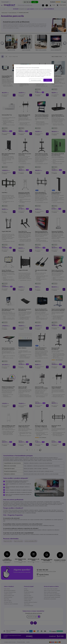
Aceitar (48, 80)
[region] (34, 74)
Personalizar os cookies (36, 80)
